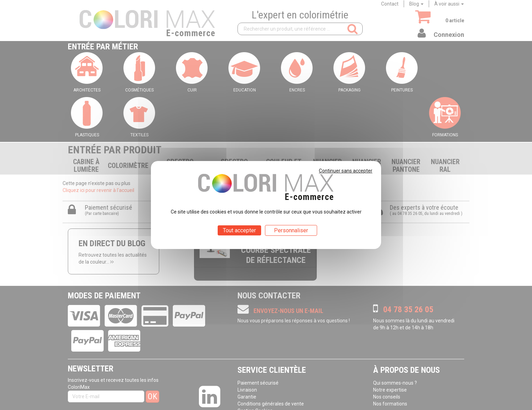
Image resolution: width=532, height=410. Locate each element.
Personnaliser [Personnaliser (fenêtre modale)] (291, 230)
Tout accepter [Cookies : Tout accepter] (239, 230)
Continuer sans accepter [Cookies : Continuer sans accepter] (346, 171)
